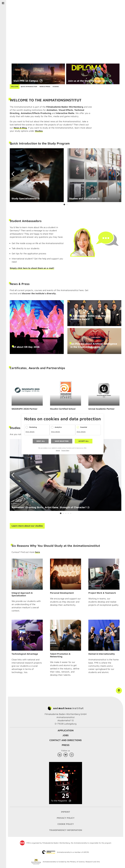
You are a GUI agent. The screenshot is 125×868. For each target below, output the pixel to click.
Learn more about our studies (27, 526)
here (37, 552)
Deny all (41, 441)
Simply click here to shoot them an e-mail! (32, 268)
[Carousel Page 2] (67, 204)
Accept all (84, 441)
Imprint (58, 450)
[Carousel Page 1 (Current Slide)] (64, 204)
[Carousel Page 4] (68, 513)
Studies (39, 131)
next (117, 174)
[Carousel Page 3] (66, 513)
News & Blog (20, 128)
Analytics (58, 427)
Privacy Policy (65, 450)
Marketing (33, 427)
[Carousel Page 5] (71, 513)
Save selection (62, 441)
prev (14, 174)
